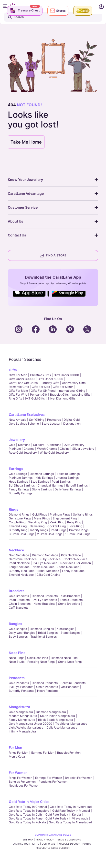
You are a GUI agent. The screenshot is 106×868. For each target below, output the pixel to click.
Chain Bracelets (20, 604)
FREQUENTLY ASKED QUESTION (53, 848)
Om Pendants (70, 687)
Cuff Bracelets (19, 608)
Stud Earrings (40, 482)
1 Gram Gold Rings (78, 534)
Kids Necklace (71, 555)
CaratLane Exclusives (27, 414)
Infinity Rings (39, 530)
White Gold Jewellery (54, 453)
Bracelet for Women (79, 778)
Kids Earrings (44, 478)
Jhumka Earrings (67, 478)
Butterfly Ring (18, 530)
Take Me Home (26, 142)
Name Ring (37, 526)
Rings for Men (19, 753)
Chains (65, 449)
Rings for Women (21, 778)
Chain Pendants (47, 687)
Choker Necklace (75, 559)
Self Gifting (37, 420)
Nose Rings (16, 658)
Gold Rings (40, 514)
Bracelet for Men (69, 753)
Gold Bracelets (19, 596)
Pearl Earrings (61, 482)
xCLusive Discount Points (75, 844)
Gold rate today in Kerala (63, 814)
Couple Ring (17, 522)
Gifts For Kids (41, 387)
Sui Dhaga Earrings (22, 485)
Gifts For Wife (18, 395)
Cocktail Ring (57, 526)
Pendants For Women (53, 782)
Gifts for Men (18, 375)
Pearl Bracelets (19, 600)
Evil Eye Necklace (45, 563)
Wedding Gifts (81, 395)
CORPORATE (49, 844)
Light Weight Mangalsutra (26, 727)
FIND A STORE (53, 255)
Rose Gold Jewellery (23, 453)
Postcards (54, 420)
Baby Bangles (18, 637)
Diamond (24, 445)
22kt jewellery (74, 445)
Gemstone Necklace (23, 559)
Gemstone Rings (20, 518)
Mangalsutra (19, 707)
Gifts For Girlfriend (43, 391)
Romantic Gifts (19, 387)
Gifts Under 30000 (22, 379)
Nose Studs (17, 662)
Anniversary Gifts (74, 383)
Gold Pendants (19, 683)
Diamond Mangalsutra (51, 712)
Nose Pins (17, 653)
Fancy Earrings (19, 489)
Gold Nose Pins (37, 658)
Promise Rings (79, 530)
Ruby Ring (74, 522)
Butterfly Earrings (21, 493)
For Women (18, 773)
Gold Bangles (18, 629)
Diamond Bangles (42, 629)
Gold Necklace (19, 555)
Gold (12, 445)
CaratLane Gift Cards (23, 383)
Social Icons (31, 297)
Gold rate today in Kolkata (27, 822)
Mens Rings (42, 518)
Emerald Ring (18, 526)
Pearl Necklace (19, 563)
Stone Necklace (68, 567)
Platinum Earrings (21, 478)
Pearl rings (58, 530)
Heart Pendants (48, 691)
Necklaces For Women (76, 563)
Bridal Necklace (48, 571)
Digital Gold (72, 420)
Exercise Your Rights (26, 844)
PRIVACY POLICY (45, 840)
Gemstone (54, 445)
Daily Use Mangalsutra (62, 727)
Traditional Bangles (44, 637)
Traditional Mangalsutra (71, 724)
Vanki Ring (57, 522)
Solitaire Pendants (73, 683)
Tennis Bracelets (71, 600)
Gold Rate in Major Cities (29, 802)
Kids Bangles (65, 629)
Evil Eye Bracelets (45, 600)
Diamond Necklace (45, 555)
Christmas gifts (40, 375)
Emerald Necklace (21, 575)
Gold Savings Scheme (24, 424)
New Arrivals (17, 420)
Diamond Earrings (42, 474)
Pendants (17, 678)
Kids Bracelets (70, 596)
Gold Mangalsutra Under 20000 (31, 724)
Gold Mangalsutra (21, 712)
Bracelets (17, 591)
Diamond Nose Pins (64, 658)
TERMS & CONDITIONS (69, 840)
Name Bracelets (44, 604)
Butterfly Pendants (21, 691)
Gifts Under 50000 (50, 379)
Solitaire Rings (83, 514)
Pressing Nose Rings (41, 662)
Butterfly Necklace (22, 571)
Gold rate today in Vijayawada (67, 818)
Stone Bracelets (69, 604)
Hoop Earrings (18, 482)
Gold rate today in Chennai (28, 807)
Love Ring (75, 526)
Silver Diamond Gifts (62, 398)
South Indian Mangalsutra (58, 716)
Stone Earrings (42, 489)
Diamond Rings (19, 514)
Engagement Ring (65, 518)
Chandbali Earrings (50, 485)
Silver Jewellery (83, 449)
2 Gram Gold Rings (50, 534)
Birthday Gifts (50, 383)
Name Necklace (43, 567)
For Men (16, 747)
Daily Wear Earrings (68, 489)
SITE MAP (28, 840)
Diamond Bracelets (45, 596)
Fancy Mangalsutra (22, 720)
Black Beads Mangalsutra (56, 720)
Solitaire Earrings (68, 474)
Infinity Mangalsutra (22, 731)
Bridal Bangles (48, 633)
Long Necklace (19, 567)
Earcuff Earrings (77, 485)
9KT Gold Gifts (35, 398)
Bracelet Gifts (59, 395)
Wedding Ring (38, 522)
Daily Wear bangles (22, 633)
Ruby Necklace (50, 559)
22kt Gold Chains (48, 575)
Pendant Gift (39, 395)
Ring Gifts (15, 398)
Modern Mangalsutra (23, 716)
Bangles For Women (22, 782)
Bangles (16, 624)
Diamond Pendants (45, 683)
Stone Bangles (70, 633)
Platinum (15, 449)
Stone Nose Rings (70, 662)
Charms (29, 449)
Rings (14, 509)
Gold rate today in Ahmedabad (70, 822)
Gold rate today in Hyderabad (71, 807)
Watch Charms (47, 449)
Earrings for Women (49, 778)
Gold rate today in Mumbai (71, 811)
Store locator (51, 424)
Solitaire (39, 445)
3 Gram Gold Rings (21, 534)
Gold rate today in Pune (26, 818)
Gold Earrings (18, 474)
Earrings (16, 469)
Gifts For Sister (63, 387)
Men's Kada (17, 756)
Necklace (16, 550)
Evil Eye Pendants (21, 687)
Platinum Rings (60, 514)
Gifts (13, 370)
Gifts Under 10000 (66, 375)
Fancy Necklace (73, 571)
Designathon (72, 424)
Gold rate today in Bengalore (29, 811)
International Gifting (72, 391)
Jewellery (17, 440)
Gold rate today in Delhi (26, 814)
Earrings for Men (43, 753)
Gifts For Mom (18, 391)
